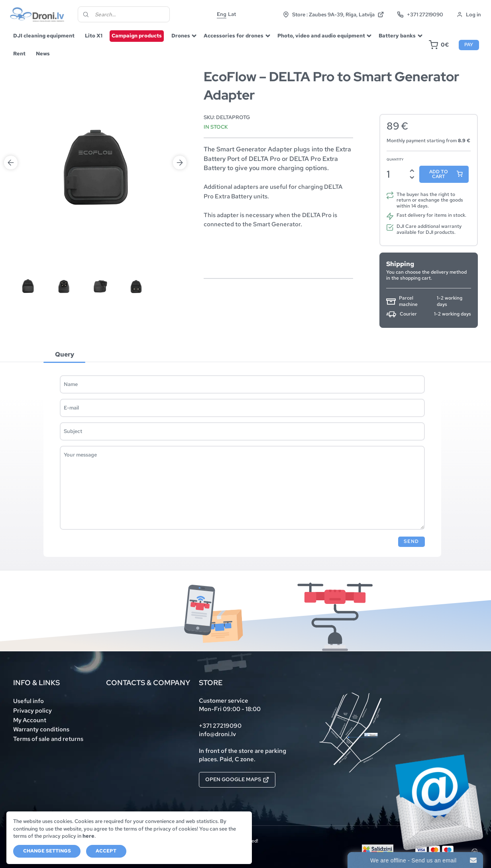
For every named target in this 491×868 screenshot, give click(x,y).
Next (180, 86)
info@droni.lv (217, 734)
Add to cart (439, 174)
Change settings (47, 851)
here (88, 836)
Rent (19, 54)
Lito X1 (94, 36)
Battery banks (397, 36)
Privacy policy (32, 711)
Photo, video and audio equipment (321, 36)
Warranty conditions (41, 729)
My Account (30, 720)
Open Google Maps (237, 779)
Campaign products (137, 36)
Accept (106, 851)
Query (65, 355)
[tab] (65, 355)
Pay (469, 45)
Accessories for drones (234, 36)
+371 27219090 (420, 15)
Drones (181, 36)
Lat (232, 14)
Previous (11, 86)
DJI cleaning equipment (44, 36)
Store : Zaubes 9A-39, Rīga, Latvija (333, 15)
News (43, 54)
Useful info (28, 701)
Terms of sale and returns (48, 739)
